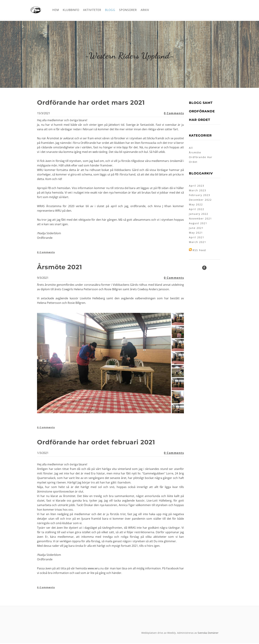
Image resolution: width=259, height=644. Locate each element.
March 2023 (198, 191)
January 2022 (199, 215)
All (191, 149)
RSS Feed (199, 251)
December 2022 (200, 201)
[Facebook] (204, 269)
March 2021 (198, 243)
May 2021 (196, 233)
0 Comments (174, 114)
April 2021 (197, 238)
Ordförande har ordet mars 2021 (97, 103)
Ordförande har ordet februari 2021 (103, 443)
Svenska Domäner (208, 634)
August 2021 (198, 224)
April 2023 (197, 187)
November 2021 (200, 219)
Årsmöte (195, 153)
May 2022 (196, 205)
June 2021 (196, 229)
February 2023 (200, 196)
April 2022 (197, 210)
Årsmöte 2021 (62, 268)
